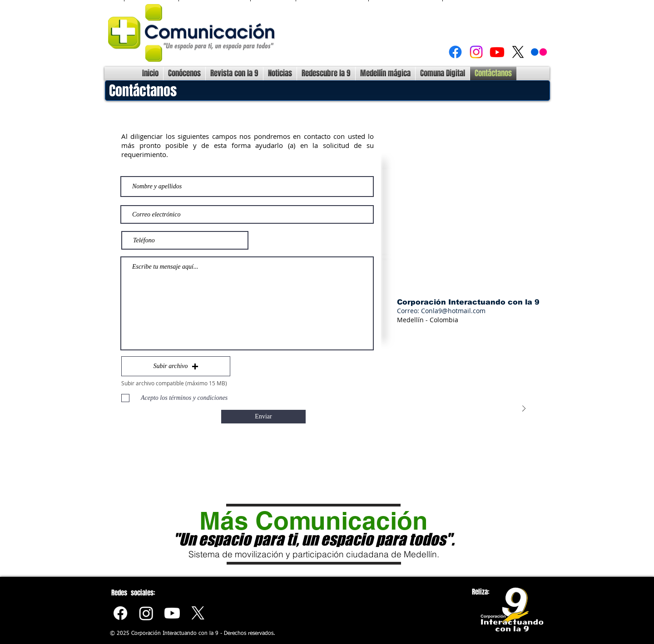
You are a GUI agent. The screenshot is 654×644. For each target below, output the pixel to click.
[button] (176, 366)
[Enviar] (263, 417)
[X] (518, 52)
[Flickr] (539, 52)
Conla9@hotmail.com (453, 311)
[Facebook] (455, 52)
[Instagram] (476, 52)
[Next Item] (524, 409)
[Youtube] (497, 52)
